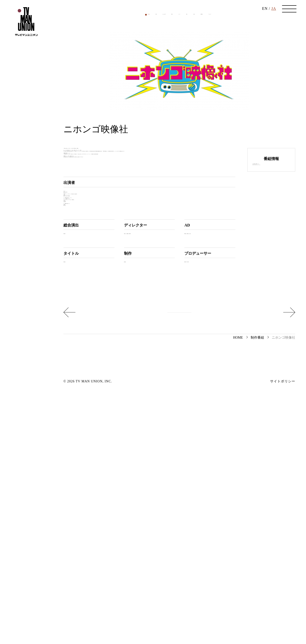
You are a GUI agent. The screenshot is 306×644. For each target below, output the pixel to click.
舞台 (196, 58)
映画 (120, 58)
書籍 (161, 58)
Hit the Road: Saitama (91, 554)
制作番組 (103, 58)
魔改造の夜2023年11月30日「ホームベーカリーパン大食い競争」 (244, 554)
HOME (238, 585)
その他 (211, 58)
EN (265, 14)
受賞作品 (231, 58)
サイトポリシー (283, 629)
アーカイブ (254, 58)
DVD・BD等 (141, 58)
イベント (178, 58)
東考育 (213, 500)
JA (274, 14)
